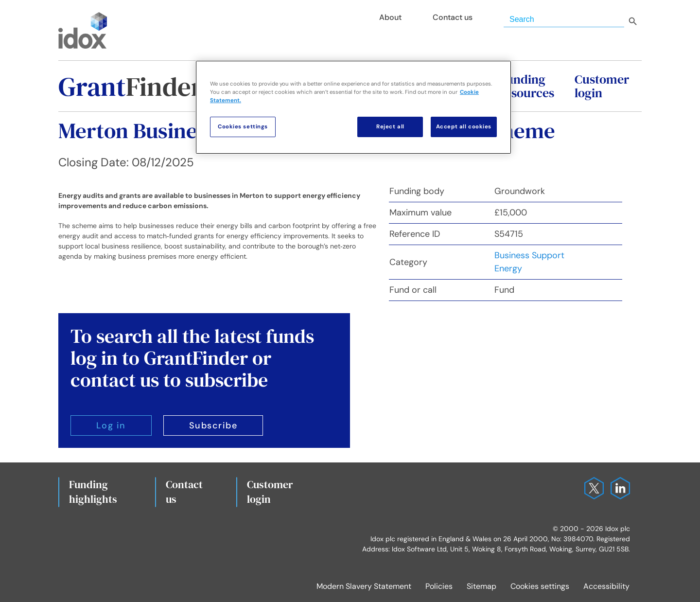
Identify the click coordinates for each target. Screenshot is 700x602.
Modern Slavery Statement (364, 586)
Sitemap (481, 586)
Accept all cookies (464, 127)
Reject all (390, 127)
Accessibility (606, 586)
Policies (439, 586)
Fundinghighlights (93, 492)
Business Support (529, 255)
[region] (353, 107)
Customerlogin (270, 492)
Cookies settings (540, 586)
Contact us (184, 492)
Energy (508, 268)
